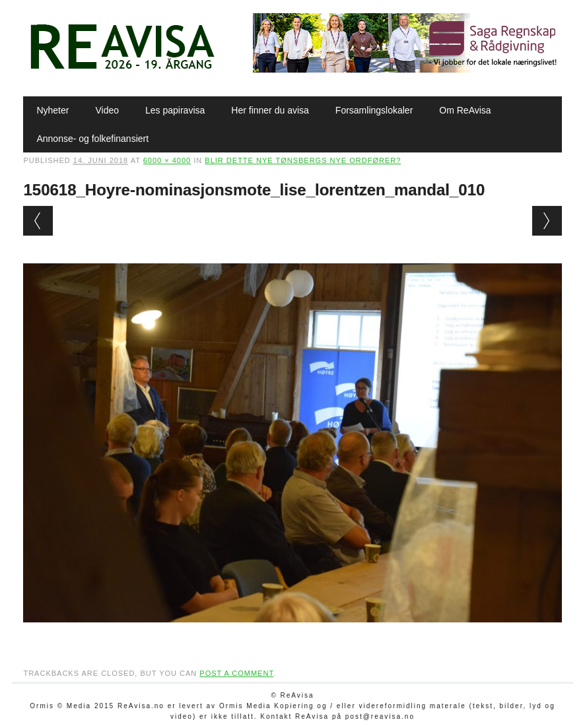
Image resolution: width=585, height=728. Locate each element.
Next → (547, 221)
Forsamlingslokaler (374, 110)
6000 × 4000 (167, 160)
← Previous (38, 221)
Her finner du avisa (270, 110)
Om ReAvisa (465, 110)
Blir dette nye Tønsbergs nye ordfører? (303, 160)
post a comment (236, 673)
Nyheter (52, 110)
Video (107, 110)
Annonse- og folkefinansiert (92, 139)
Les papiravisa (175, 110)
